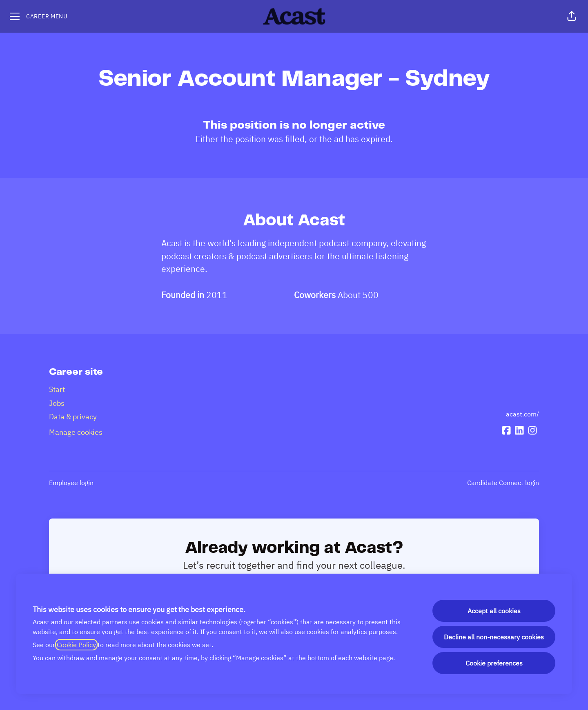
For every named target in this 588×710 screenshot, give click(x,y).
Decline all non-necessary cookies (494, 637)
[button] (572, 16)
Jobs (57, 403)
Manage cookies (76, 432)
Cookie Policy (76, 645)
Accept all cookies (494, 611)
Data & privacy (73, 417)
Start (57, 389)
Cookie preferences (494, 663)
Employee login (71, 483)
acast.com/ (522, 414)
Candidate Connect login (503, 483)
